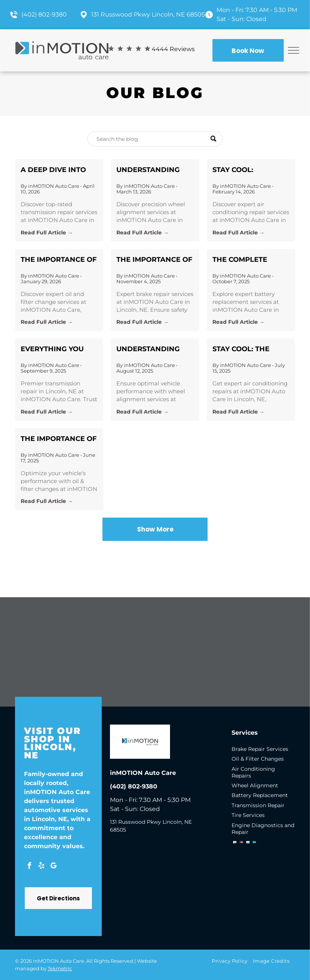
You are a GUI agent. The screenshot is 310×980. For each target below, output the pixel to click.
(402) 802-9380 (44, 14)
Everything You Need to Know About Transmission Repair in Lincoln (56, 350)
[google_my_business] (53, 867)
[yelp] (41, 867)
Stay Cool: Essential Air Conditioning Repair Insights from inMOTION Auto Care (243, 170)
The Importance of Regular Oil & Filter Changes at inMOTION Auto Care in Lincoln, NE (59, 439)
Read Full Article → (47, 233)
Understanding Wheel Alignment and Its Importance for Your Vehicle (152, 350)
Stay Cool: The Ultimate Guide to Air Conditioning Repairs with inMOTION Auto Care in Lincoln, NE (251, 350)
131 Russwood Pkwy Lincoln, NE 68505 (148, 14)
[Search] (155, 139)
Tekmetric (60, 968)
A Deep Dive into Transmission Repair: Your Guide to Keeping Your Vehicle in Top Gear (58, 170)
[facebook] (29, 867)
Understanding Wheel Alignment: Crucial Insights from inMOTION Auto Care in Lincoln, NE (153, 170)
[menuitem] (232, 961)
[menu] (293, 50)
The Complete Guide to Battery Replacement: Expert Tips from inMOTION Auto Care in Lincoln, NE (251, 260)
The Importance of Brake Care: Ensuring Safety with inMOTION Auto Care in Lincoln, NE (154, 260)
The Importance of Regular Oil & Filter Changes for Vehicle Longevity (59, 260)
